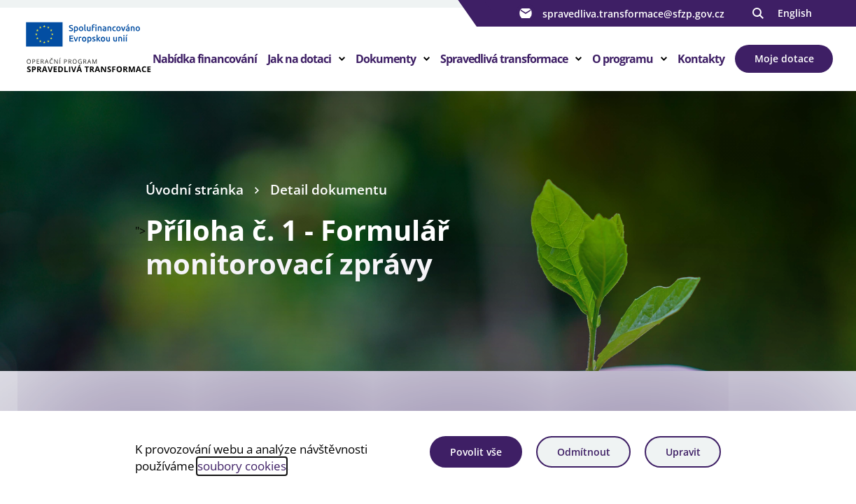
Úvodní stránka (195, 190)
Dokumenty (386, 59)
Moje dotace (784, 58)
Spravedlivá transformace (504, 59)
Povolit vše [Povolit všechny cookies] (476, 452)
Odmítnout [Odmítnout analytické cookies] (584, 452)
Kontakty (701, 59)
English (795, 13)
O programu (623, 59)
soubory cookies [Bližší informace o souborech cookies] (242, 466)
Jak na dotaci (299, 59)
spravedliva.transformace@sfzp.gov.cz (620, 13)
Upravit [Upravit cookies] (683, 452)
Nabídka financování (205, 59)
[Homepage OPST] (88, 50)
